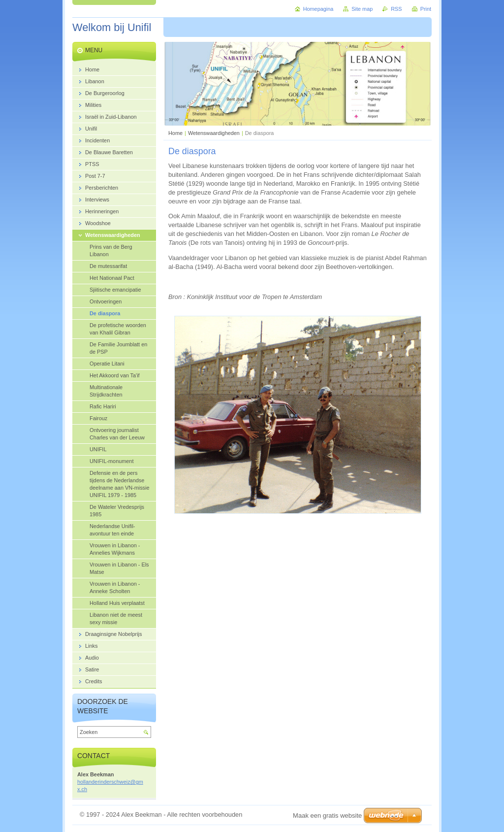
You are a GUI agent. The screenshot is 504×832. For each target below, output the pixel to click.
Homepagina (318, 9)
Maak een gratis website (327, 815)
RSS (396, 9)
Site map (362, 9)
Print (426, 9)
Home (175, 133)
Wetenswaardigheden (214, 133)
